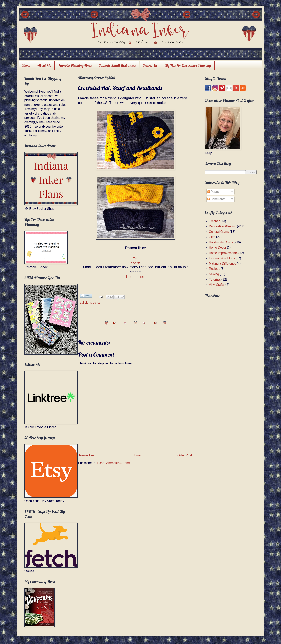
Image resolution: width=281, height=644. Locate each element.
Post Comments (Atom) (114, 463)
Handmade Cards (221, 242)
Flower (136, 262)
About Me (44, 65)
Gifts (212, 237)
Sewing (214, 274)
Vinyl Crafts (217, 285)
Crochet (95, 303)
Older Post (185, 455)
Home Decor (217, 247)
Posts (213, 192)
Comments (217, 199)
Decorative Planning (223, 226)
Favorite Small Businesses (117, 65)
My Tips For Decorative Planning (188, 65)
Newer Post (87, 455)
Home (26, 65)
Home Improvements (223, 253)
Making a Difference (222, 263)
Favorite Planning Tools (75, 65)
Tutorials (215, 279)
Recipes (214, 269)
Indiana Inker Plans (222, 258)
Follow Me (150, 65)
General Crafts (219, 232)
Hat (136, 258)
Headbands (136, 277)
